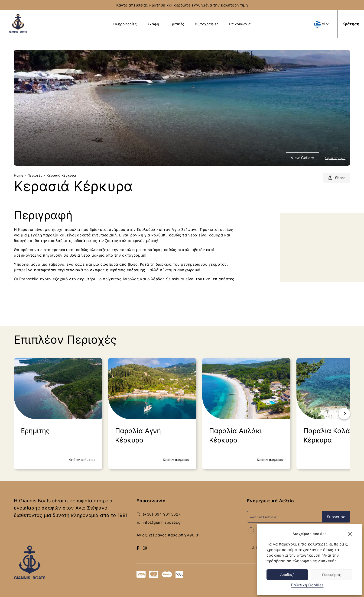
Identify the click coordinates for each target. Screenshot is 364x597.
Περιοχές (35, 175)
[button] (350, 534)
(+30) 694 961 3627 (162, 514)
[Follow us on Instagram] (145, 547)
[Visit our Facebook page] (138, 547)
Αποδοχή (288, 575)
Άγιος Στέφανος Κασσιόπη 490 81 (168, 534)
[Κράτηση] (351, 24)
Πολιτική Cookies (307, 585)
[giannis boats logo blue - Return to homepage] (18, 31)
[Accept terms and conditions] (251, 530)
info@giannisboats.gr (162, 522)
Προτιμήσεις (331, 575)
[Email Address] (286, 516)
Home (19, 175)
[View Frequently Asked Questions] (304, 24)
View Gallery (303, 158)
